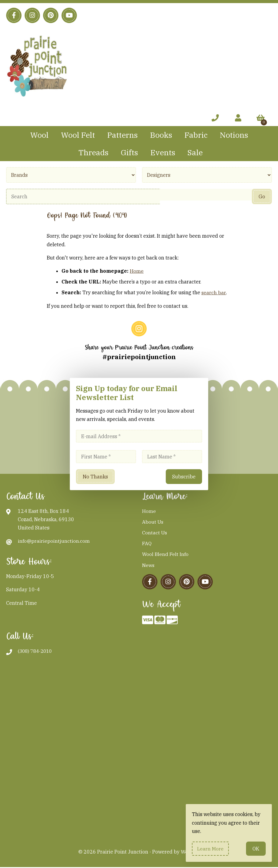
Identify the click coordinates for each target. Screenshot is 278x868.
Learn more (211, 848)
